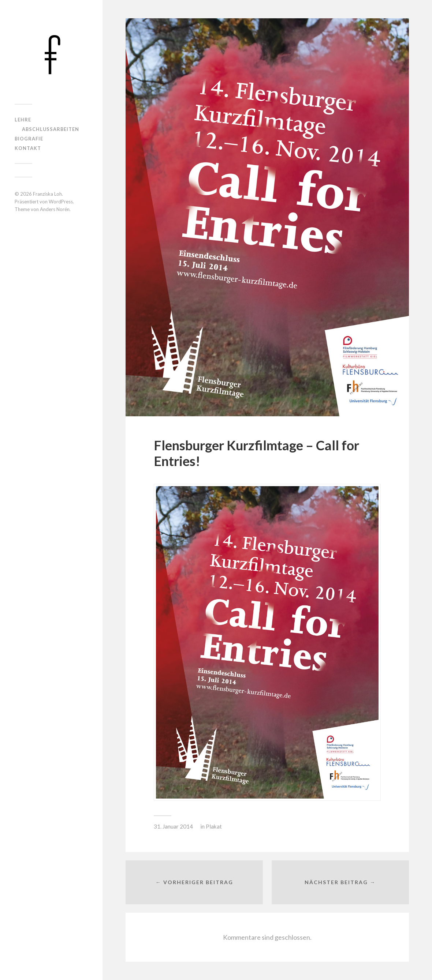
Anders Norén (55, 209)
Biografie (29, 139)
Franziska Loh (47, 194)
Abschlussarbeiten (51, 129)
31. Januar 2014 (173, 826)
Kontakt (28, 148)
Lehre (23, 120)
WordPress (61, 202)
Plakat (214, 826)
